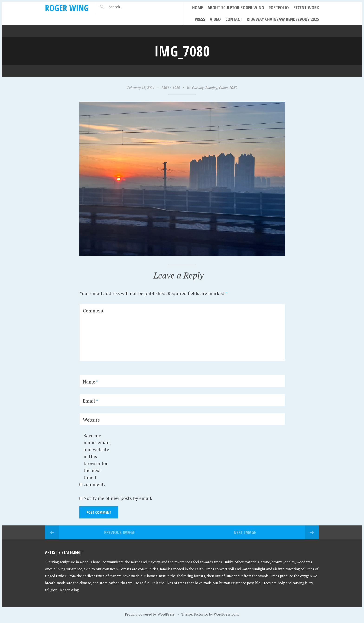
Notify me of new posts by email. (118, 498)
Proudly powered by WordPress (150, 614)
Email (90, 401)
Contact (234, 19)
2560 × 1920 (171, 88)
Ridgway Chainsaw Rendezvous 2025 (283, 19)
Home (198, 8)
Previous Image (119, 532)
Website (91, 420)
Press (200, 19)
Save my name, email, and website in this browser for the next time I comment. (97, 460)
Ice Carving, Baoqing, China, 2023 (212, 88)
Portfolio (279, 8)
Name (91, 382)
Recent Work (306, 8)
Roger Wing (67, 8)
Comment (93, 311)
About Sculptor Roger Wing (236, 8)
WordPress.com (226, 614)
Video (215, 19)
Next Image (245, 532)
